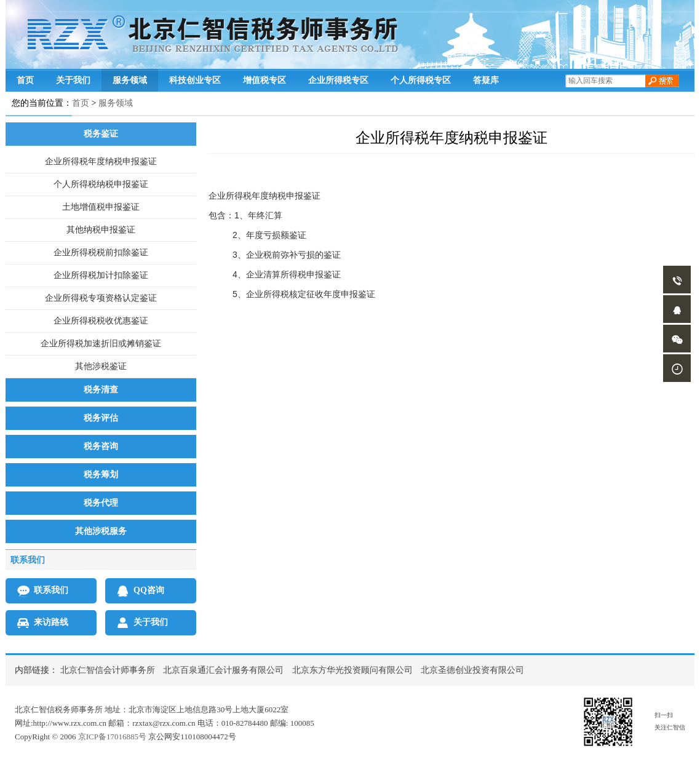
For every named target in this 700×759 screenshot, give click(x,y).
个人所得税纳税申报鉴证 (101, 184)
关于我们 (73, 80)
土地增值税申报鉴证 (101, 207)
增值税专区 (264, 80)
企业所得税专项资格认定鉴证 (101, 298)
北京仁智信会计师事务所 (108, 670)
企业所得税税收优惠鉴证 (101, 321)
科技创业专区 (195, 80)
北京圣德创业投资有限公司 (472, 670)
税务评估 (101, 418)
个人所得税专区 (421, 80)
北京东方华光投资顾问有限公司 (352, 670)
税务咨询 (101, 446)
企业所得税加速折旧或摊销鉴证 (101, 344)
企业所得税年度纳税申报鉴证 (101, 161)
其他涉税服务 (101, 531)
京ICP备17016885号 (112, 737)
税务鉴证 (101, 134)
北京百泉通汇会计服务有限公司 (223, 670)
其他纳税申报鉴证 (101, 230)
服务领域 (130, 80)
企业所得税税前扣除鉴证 (101, 252)
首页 (25, 80)
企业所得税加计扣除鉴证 (101, 275)
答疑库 (486, 80)
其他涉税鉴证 (101, 366)
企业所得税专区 (338, 80)
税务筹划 (101, 475)
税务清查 (101, 390)
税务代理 (101, 503)
